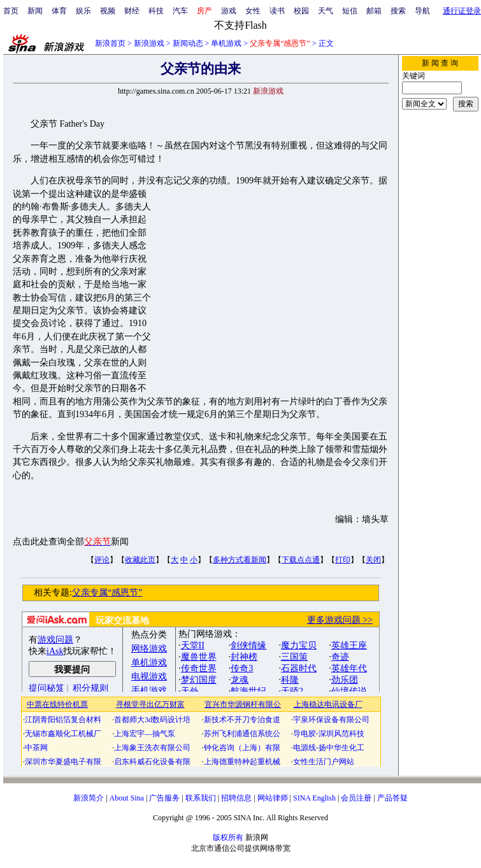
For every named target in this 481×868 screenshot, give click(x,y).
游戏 (229, 11)
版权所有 (228, 837)
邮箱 (374, 11)
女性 (253, 11)
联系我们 (201, 798)
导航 (422, 11)
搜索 (398, 11)
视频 (108, 11)
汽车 (180, 11)
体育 (59, 11)
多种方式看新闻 (240, 560)
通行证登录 (462, 11)
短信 (350, 11)
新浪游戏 (149, 43)
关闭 (373, 560)
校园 (301, 11)
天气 (326, 11)
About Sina (127, 798)
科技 (156, 11)
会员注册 (356, 798)
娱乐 (83, 11)
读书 (277, 11)
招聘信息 (236, 798)
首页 (11, 11)
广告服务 (164, 798)
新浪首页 (110, 43)
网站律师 (273, 798)
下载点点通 (301, 560)
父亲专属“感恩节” (107, 593)
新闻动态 (188, 43)
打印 (343, 560)
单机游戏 (226, 43)
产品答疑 (392, 798)
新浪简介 (89, 798)
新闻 (35, 11)
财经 (132, 11)
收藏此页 (140, 560)
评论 (102, 560)
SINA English (314, 798)
